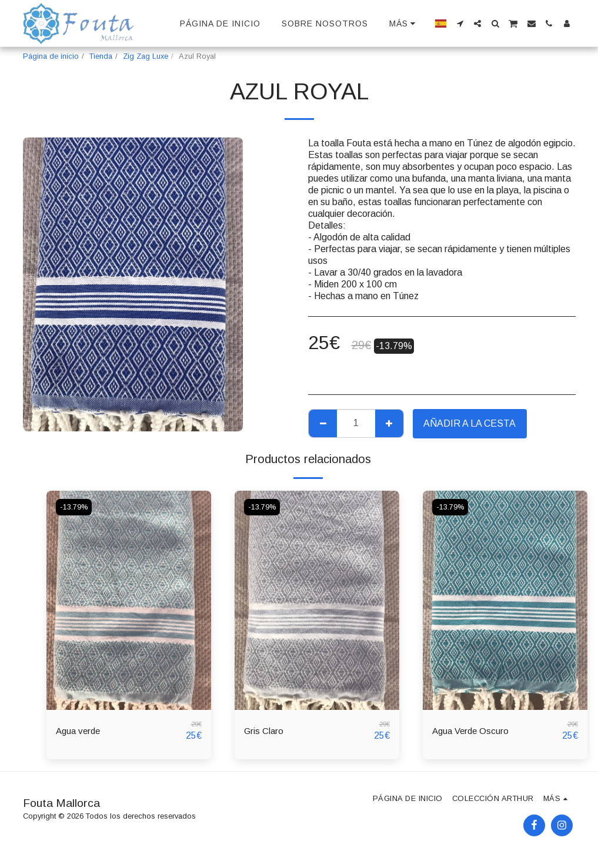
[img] (129, 600)
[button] (460, 24)
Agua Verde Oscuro (472, 731)
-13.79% (75, 507)
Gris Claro (264, 731)
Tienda (101, 56)
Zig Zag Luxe (146, 56)
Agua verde (80, 731)
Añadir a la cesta (470, 423)
